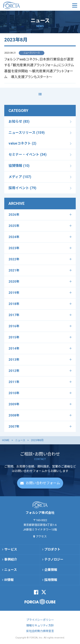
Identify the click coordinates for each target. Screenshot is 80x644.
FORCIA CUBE (40, 602)
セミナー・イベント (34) (28, 155)
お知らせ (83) (19, 121)
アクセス (41, 536)
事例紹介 (11, 560)
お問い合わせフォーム (43, 483)
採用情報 (51, 580)
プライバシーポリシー (40, 620)
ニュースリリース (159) (27, 133)
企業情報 (51, 570)
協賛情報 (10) (19, 166)
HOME (6, 440)
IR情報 (9, 580)
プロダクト (52, 549)
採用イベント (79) (22, 188)
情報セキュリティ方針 (40, 625)
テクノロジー (54, 560)
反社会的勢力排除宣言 (40, 631)
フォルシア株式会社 (25, 5)
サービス (11, 549)
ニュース (20, 440)
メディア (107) (20, 177)
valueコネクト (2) (22, 143)
